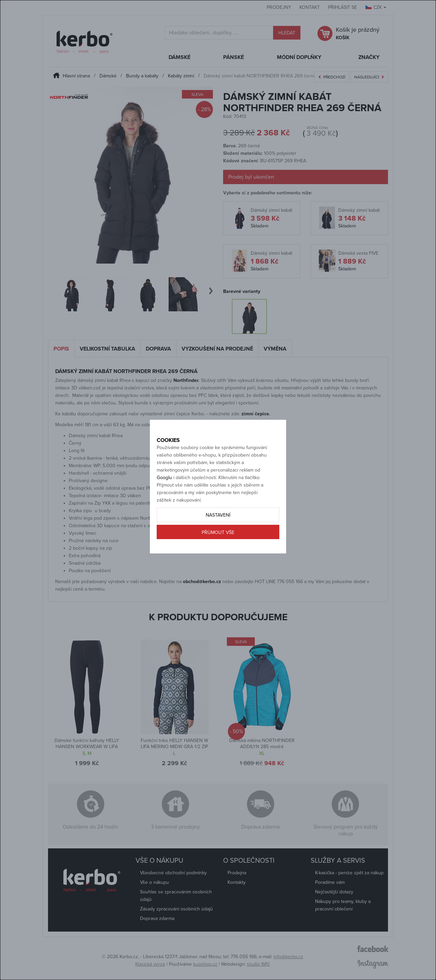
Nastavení (218, 539)
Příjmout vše (218, 556)
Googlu (164, 501)
